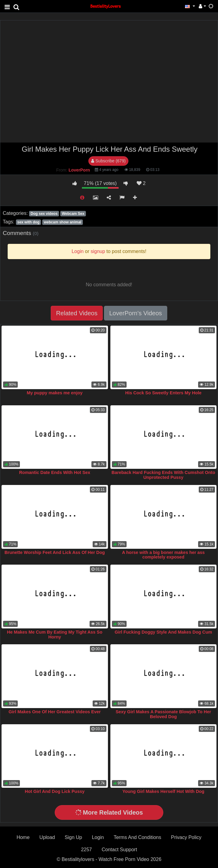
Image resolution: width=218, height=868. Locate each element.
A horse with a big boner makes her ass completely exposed (163, 555)
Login (98, 837)
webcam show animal (63, 222)
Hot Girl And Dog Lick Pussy (55, 791)
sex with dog (28, 222)
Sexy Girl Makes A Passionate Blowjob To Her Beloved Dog (163, 714)
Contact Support (119, 850)
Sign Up (74, 837)
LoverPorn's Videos (135, 313)
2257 (87, 850)
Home (23, 837)
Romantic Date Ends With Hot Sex (55, 472)
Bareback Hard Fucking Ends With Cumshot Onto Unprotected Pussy (163, 475)
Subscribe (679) (108, 161)
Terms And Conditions (138, 837)
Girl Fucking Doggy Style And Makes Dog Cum (163, 632)
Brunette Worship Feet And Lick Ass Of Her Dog (55, 552)
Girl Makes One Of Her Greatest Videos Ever (55, 712)
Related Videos (77, 313)
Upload (47, 837)
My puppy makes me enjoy (55, 393)
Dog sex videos (44, 214)
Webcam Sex (73, 214)
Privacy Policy (186, 837)
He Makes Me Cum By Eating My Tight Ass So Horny (55, 635)
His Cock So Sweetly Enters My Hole (163, 393)
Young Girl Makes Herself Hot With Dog (163, 791)
